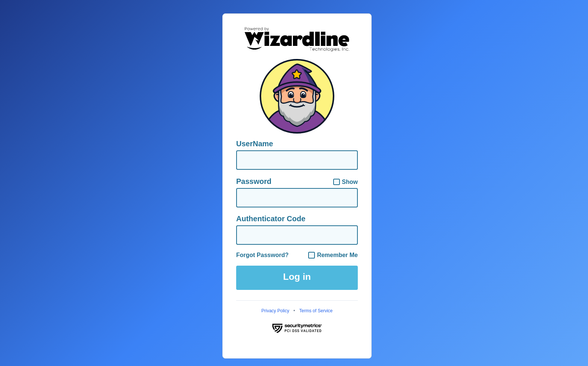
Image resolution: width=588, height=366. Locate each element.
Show (345, 182)
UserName (255, 144)
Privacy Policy (276, 311)
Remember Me (333, 255)
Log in (297, 277)
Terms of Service (316, 311)
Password (254, 181)
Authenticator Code (271, 219)
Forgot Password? (262, 255)
